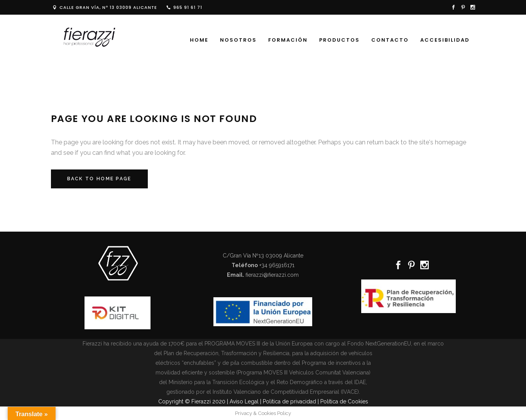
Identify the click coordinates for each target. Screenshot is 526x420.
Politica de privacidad (289, 401)
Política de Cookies (344, 401)
